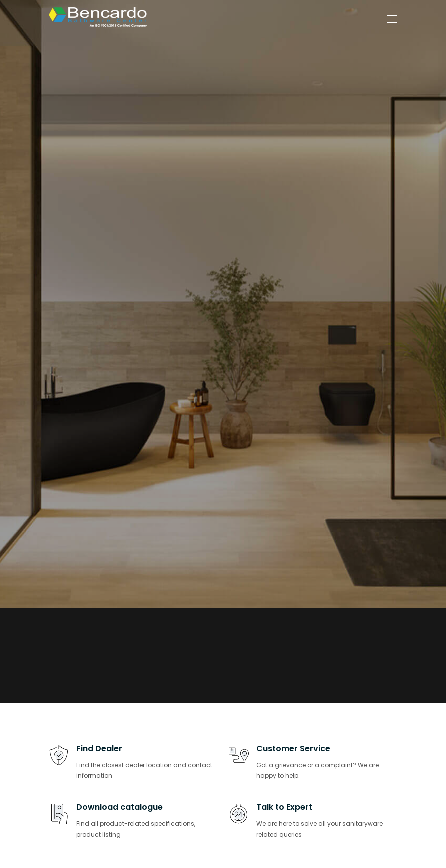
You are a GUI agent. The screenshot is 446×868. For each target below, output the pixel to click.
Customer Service (293, 748)
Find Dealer (99, 748)
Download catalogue (120, 807)
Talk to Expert (284, 807)
